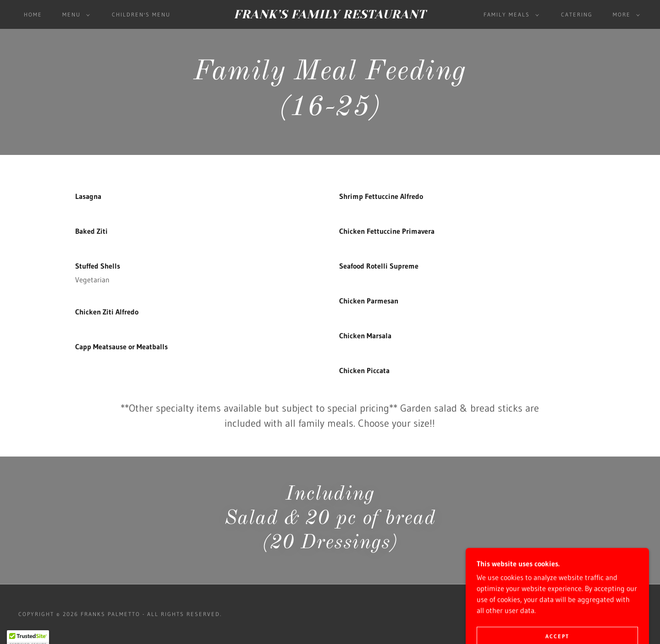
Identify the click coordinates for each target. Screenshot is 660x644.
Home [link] (33, 14)
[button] (74, 15)
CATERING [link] (577, 14)
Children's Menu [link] (141, 14)
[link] (330, 16)
